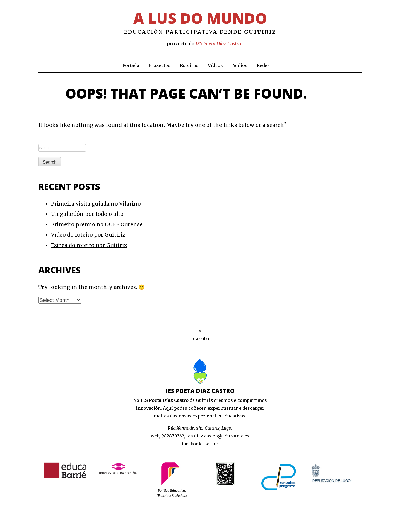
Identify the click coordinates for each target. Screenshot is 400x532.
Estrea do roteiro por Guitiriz (89, 245)
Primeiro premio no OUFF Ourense (97, 224)
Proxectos (160, 65)
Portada (131, 65)
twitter (211, 444)
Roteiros (189, 65)
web (155, 436)
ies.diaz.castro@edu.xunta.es (218, 436)
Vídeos (215, 65)
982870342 (173, 436)
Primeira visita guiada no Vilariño (96, 204)
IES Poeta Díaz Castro (218, 44)
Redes (263, 65)
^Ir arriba (200, 335)
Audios (240, 65)
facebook (192, 444)
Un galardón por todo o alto (87, 214)
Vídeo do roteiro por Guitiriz (88, 235)
